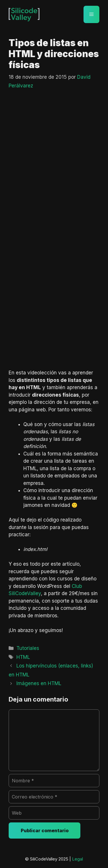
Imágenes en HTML (39, 683)
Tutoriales (28, 648)
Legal (77, 859)
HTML (23, 657)
